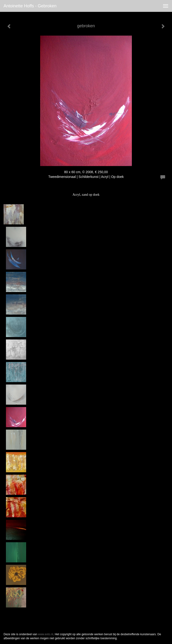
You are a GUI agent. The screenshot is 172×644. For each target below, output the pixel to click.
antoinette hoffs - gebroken (30, 6)
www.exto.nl (46, 634)
